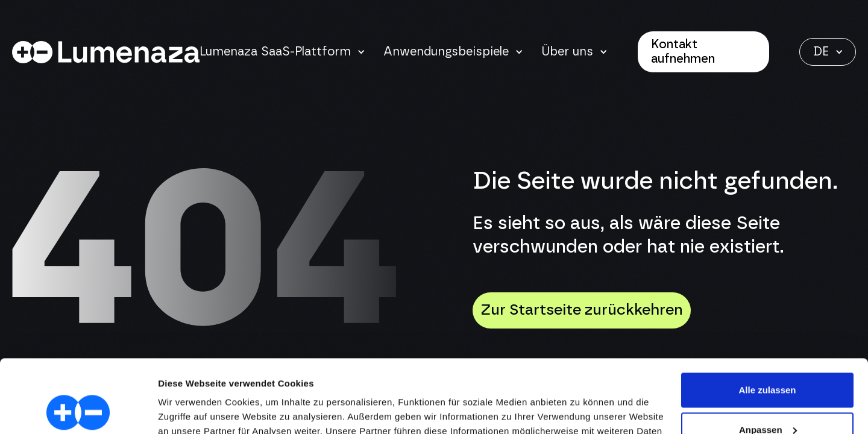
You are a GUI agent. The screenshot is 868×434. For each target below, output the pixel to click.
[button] (282, 52)
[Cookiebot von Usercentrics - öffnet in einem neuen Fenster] (78, 410)
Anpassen (768, 361)
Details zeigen (188, 410)
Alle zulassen (767, 322)
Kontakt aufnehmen (683, 52)
